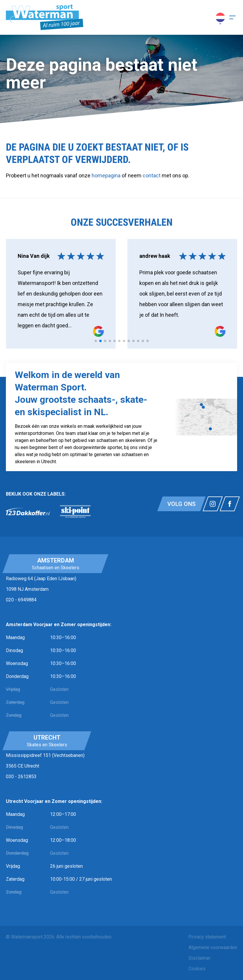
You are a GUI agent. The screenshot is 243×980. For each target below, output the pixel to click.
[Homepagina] (45, 17)
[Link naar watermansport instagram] (213, 504)
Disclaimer (200, 958)
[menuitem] (213, 937)
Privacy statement (207, 937)
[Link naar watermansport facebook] (230, 504)
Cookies (197, 969)
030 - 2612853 (21, 777)
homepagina (106, 175)
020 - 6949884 (21, 600)
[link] (28, 512)
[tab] (96, 341)
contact (152, 175)
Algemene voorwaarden (213, 947)
